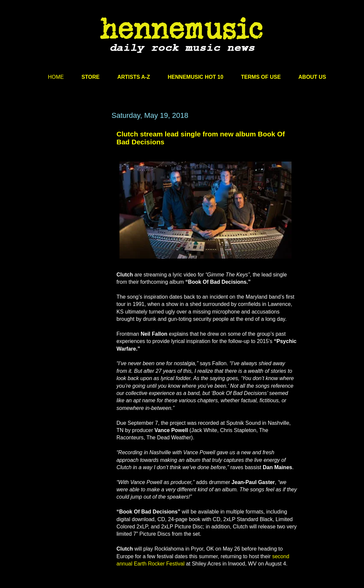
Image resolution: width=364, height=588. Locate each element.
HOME (56, 77)
